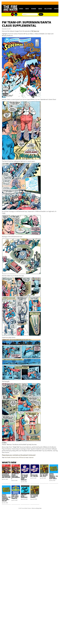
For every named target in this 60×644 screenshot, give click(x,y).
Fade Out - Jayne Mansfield (24, 496)
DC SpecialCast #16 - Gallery (34, 475)
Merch (40, 9)
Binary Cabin (39, 508)
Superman (31, 457)
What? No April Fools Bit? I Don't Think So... (15, 497)
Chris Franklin (7, 457)
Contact (56, 9)
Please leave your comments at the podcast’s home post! (19, 455)
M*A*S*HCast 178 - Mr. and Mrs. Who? (44, 475)
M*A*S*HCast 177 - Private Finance (34, 496)
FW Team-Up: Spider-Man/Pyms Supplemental (16, 476)
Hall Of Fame (48, 9)
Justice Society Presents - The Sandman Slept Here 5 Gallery (6, 498)
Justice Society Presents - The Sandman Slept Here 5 (54, 476)
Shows (21, 9)
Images (27, 457)
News (15, 9)
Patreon (34, 9)
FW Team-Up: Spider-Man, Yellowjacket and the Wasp (6, 476)
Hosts (27, 9)
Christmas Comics (15, 457)
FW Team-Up (35, 31)
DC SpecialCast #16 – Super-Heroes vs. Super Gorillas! (24, 477)
